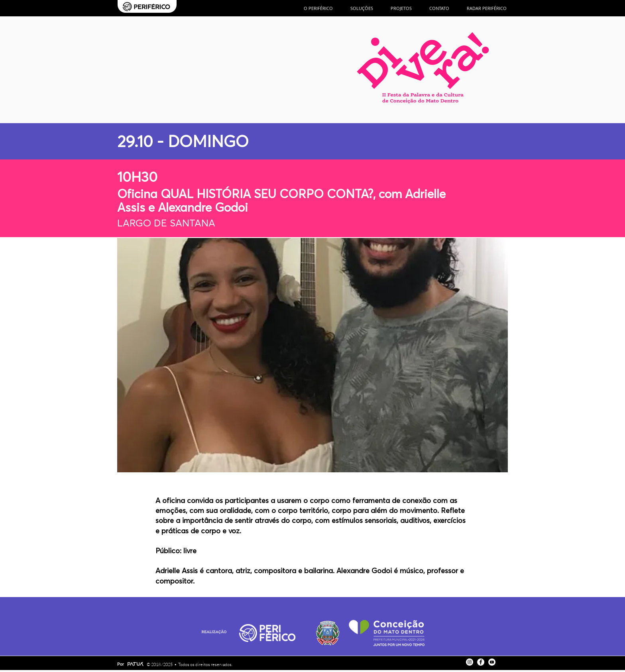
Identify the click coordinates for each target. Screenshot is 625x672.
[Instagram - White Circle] (470, 662)
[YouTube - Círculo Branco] (492, 662)
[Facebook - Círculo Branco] (481, 662)
